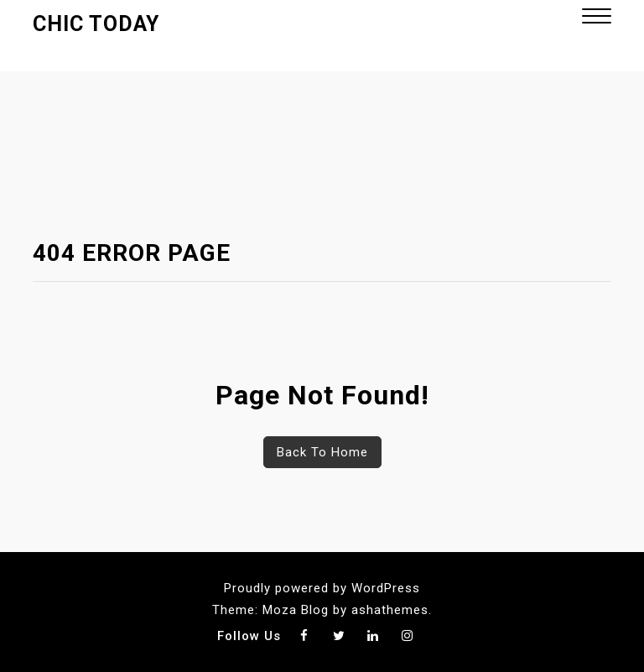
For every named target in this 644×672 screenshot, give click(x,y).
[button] (597, 18)
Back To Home (322, 452)
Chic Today (96, 24)
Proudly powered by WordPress (322, 588)
